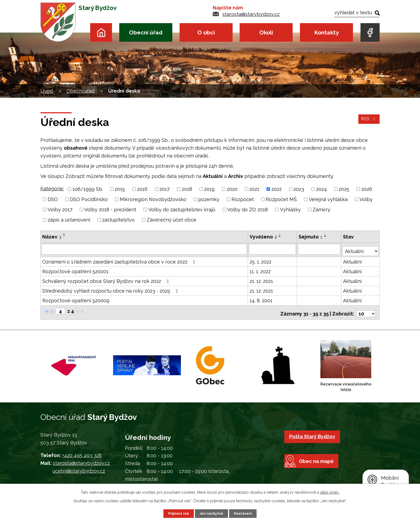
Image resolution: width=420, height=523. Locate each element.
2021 (254, 189)
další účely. (330, 492)
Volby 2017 (60, 210)
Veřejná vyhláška (328, 199)
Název (52, 237)
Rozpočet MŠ (281, 199)
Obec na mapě (322, 474)
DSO (53, 199)
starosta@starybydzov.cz (251, 14)
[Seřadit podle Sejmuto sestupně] (326, 236)
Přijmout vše (176, 513)
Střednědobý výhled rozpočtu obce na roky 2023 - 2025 (111, 289)
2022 (276, 189)
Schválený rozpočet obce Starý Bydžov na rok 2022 (107, 279)
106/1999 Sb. (88, 189)
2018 (187, 189)
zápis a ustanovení (69, 220)
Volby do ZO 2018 (248, 210)
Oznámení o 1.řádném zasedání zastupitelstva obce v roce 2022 (120, 260)
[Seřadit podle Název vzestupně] (64, 234)
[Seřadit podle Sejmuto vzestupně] (326, 234)
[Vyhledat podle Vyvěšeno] (273, 249)
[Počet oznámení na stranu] (366, 309)
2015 (120, 189)
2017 (164, 189)
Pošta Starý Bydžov (315, 432)
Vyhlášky (290, 210)
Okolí (266, 32)
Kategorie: (52, 189)
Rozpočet (243, 199)
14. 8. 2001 (261, 299)
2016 (142, 189)
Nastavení (246, 513)
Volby (366, 199)
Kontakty (326, 32)
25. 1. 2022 (261, 260)
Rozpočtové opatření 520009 (76, 299)
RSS (368, 122)
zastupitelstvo (118, 220)
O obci (206, 32)
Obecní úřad (146, 32)
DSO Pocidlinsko (89, 199)
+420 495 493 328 (82, 451)
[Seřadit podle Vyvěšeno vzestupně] (280, 234)
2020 (232, 189)
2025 (344, 189)
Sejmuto (311, 237)
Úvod (101, 32)
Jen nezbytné (212, 513)
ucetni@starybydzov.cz (79, 467)
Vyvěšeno (264, 237)
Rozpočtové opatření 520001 (75, 270)
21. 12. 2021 (262, 279)
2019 (209, 189)
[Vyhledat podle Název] (144, 249)
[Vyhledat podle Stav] (361, 248)
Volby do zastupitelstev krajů (182, 210)
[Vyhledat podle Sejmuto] (320, 249)
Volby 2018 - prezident (110, 210)
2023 (299, 189)
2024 (321, 189)
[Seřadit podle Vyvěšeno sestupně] (280, 236)
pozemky (209, 199)
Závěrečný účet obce (171, 220)
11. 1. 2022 (260, 270)
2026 (367, 189)
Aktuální (353, 260)
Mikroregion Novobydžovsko (153, 199)
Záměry (321, 210)
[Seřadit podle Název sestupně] (64, 236)
